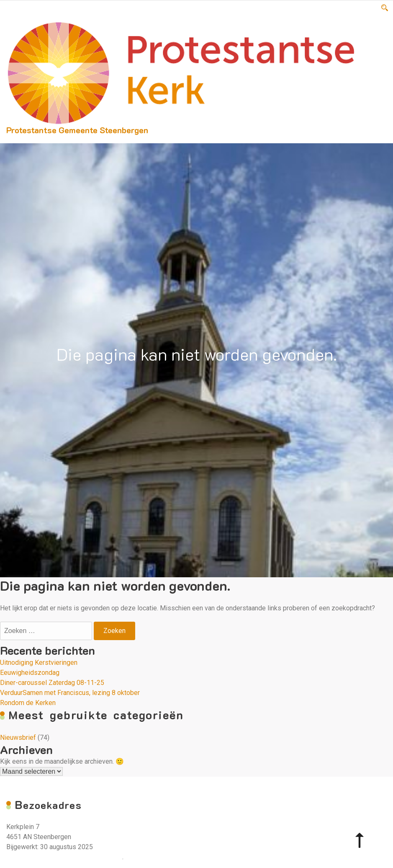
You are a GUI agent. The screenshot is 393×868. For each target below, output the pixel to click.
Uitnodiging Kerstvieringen (39, 663)
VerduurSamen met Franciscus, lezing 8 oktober (70, 693)
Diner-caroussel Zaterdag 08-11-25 (52, 683)
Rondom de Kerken (28, 703)
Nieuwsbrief (18, 738)
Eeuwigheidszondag (30, 673)
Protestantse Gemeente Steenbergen (77, 130)
